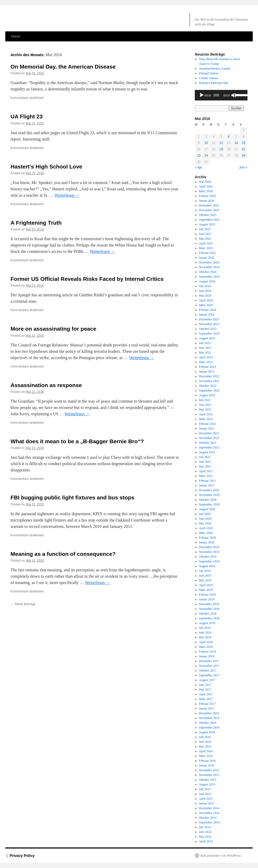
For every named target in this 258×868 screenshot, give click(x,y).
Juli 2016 (205, 737)
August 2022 (207, 395)
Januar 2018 (207, 656)
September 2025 (209, 220)
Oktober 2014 (208, 818)
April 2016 (206, 751)
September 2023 (209, 334)
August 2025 (207, 224)
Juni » (243, 167)
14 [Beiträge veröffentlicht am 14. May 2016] (236, 143)
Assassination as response (46, 385)
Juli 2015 (205, 789)
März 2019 (206, 590)
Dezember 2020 (209, 490)
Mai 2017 (205, 689)
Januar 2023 (207, 372)
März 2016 (206, 756)
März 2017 (206, 699)
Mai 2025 (205, 239)
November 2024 (209, 267)
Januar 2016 (207, 765)
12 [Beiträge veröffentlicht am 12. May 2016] (221, 143)
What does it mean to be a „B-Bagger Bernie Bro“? (77, 441)
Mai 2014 (205, 837)
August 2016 (207, 732)
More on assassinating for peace (53, 329)
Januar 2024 (207, 315)
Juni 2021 (205, 462)
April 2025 (206, 243)
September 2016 (209, 727)
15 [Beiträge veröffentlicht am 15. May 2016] (244, 143)
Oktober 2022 (208, 386)
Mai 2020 (205, 523)
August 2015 (207, 784)
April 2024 (206, 300)
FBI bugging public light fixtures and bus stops (72, 497)
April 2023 (206, 357)
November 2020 (209, 495)
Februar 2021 (207, 481)
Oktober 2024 (208, 272)
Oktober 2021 (208, 443)
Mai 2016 (205, 746)
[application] (221, 95)
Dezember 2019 (209, 547)
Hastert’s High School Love (46, 167)
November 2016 (209, 718)
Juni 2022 (205, 405)
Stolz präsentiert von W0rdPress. (221, 856)
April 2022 (206, 414)
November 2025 (209, 210)
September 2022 (209, 390)
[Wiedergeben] (202, 95)
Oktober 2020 (208, 500)
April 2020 (206, 528)
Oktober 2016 (208, 723)
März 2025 (206, 248)
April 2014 (206, 841)
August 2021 (207, 452)
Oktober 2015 (208, 780)
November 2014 (209, 813)
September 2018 (209, 618)
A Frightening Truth (36, 223)
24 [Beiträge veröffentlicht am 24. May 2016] (206, 156)
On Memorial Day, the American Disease (63, 67)
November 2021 (209, 438)
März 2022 (206, 419)
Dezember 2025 (209, 205)
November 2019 (209, 552)
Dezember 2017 (209, 661)
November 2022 (209, 381)
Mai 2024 (205, 296)
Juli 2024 (205, 286)
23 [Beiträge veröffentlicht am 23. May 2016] (199, 156)
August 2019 (207, 566)
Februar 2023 (207, 367)
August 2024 (207, 281)
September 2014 (209, 822)
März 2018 (206, 647)
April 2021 (206, 471)
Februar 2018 (207, 652)
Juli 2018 (205, 628)
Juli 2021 (205, 457)
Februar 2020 (207, 538)
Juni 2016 (205, 742)
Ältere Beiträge (23, 604)
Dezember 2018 (209, 604)
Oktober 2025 (208, 215)
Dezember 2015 (209, 770)
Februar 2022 (207, 424)
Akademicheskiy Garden (215, 69)
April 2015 (206, 799)
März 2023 (206, 362)
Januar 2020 (207, 542)
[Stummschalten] (234, 95)
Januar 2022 (207, 428)
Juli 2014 (205, 827)
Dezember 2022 (209, 376)
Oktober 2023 (208, 329)
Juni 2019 (205, 576)
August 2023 (207, 338)
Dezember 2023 (209, 319)
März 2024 (206, 305)
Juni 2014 (205, 832)
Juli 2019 (205, 571)
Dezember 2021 (209, 433)
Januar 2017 (207, 708)
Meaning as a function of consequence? (63, 554)
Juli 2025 (205, 229)
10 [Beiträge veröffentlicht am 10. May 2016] (206, 143)
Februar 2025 (207, 253)
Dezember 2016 (209, 713)
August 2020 (207, 509)
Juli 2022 (205, 400)
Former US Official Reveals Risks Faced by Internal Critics (87, 279)
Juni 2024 (205, 291)
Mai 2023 (205, 353)
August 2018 (207, 623)
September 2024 (209, 277)
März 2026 (206, 191)
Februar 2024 (207, 310)
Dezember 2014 (209, 808)
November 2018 (209, 609)
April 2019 (206, 585)
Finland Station (209, 73)
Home (16, 36)
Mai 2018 (205, 637)
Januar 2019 (207, 599)
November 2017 (209, 666)
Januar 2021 (207, 485)
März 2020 (206, 533)
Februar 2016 (207, 761)
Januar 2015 (207, 803)
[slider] (216, 95)
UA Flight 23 (27, 116)
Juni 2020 (205, 519)
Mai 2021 (205, 466)
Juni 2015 (205, 794)
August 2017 (207, 680)
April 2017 (206, 694)
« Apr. (199, 167)
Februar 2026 (207, 196)
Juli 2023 (205, 343)
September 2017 (209, 675)
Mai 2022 (205, 409)
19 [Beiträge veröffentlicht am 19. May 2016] (221, 149)
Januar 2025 (207, 258)
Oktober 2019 (208, 557)
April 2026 (206, 186)
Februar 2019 (207, 595)
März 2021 (206, 476)
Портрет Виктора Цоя (214, 83)
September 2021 (209, 447)
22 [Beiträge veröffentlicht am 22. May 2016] (244, 149)
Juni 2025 (205, 234)
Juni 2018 (205, 633)
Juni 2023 (205, 348)
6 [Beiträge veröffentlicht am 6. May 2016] (229, 137)
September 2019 (209, 561)
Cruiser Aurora (209, 78)
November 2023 (209, 324)
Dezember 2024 (209, 262)
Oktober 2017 (208, 671)
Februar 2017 (207, 704)
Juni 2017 (205, 685)
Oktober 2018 (208, 614)
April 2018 (206, 642)
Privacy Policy (22, 856)
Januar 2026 (207, 201)
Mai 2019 (205, 580)
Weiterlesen (67, 195)
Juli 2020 (205, 514)
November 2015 (209, 775)
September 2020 (209, 504)
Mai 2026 (205, 182)
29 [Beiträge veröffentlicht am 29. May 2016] (244, 156)
